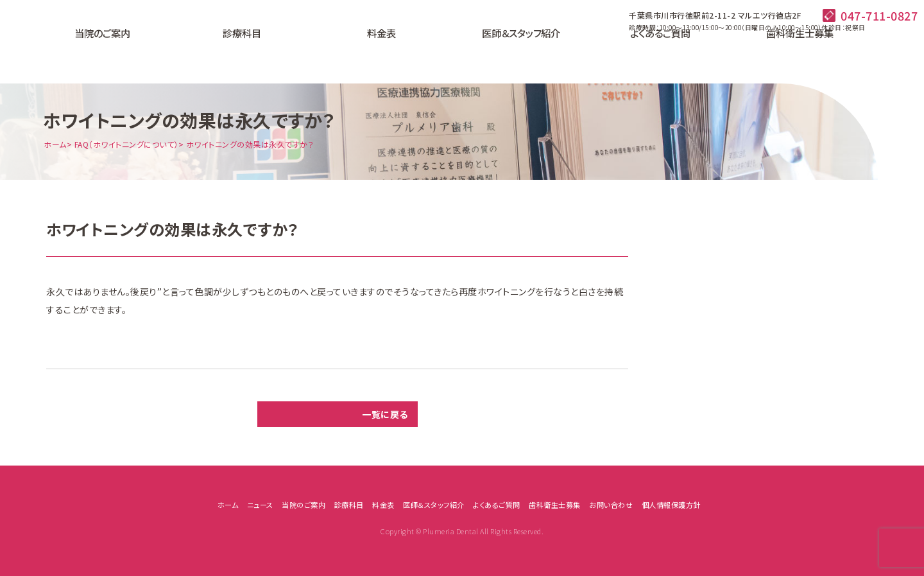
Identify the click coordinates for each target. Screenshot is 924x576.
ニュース (260, 505)
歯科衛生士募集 (727, 55)
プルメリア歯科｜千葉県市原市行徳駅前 (61, 45)
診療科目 (282, 55)
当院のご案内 (171, 55)
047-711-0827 (879, 15)
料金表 (393, 55)
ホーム (55, 144)
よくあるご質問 (616, 55)
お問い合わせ (611, 505)
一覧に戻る (385, 414)
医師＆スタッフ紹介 (505, 55)
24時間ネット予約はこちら (853, 53)
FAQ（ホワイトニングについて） (126, 144)
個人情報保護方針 (671, 505)
